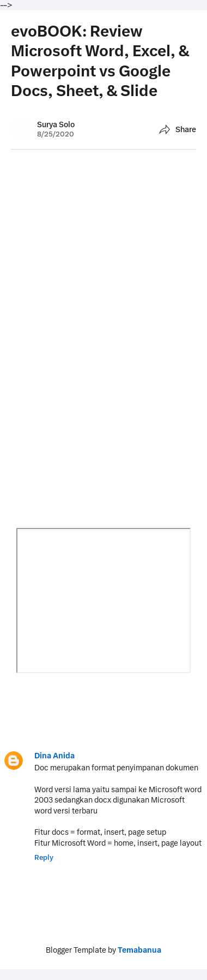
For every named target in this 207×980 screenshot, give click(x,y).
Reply (44, 857)
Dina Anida (54, 756)
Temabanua (139, 950)
